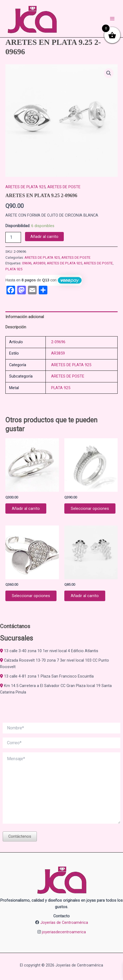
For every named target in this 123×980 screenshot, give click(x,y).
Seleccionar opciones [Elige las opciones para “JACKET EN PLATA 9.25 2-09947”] (90, 508)
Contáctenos (20, 836)
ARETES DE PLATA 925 (25, 187)
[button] (109, 73)
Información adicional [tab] (25, 317)
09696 (27, 263)
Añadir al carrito (44, 237)
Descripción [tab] (16, 327)
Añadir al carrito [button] (26, 508)
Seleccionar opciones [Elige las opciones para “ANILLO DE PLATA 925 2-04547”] (31, 596)
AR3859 (39, 263)
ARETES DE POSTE (64, 187)
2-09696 (58, 342)
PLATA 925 (14, 269)
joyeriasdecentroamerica (64, 932)
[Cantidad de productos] (13, 237)
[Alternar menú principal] (112, 19)
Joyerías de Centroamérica (64, 922)
